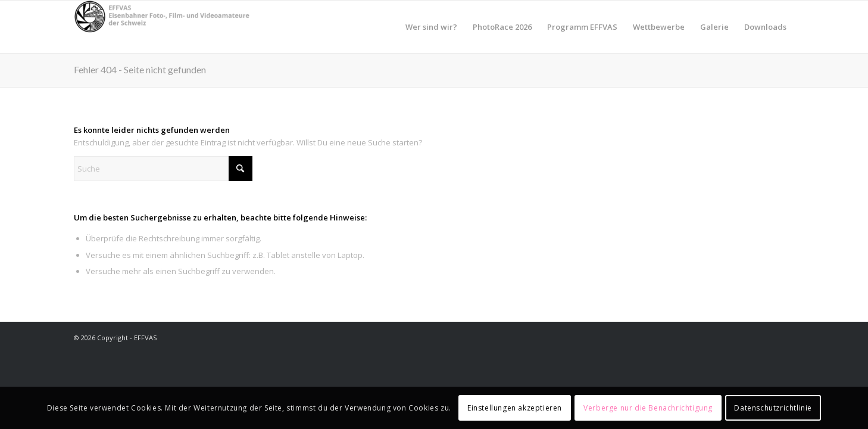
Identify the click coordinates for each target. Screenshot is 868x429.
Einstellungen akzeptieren (515, 408)
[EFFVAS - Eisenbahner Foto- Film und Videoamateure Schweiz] (163, 27)
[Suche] (163, 169)
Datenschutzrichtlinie (773, 408)
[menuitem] (431, 27)
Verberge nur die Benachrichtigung (648, 408)
